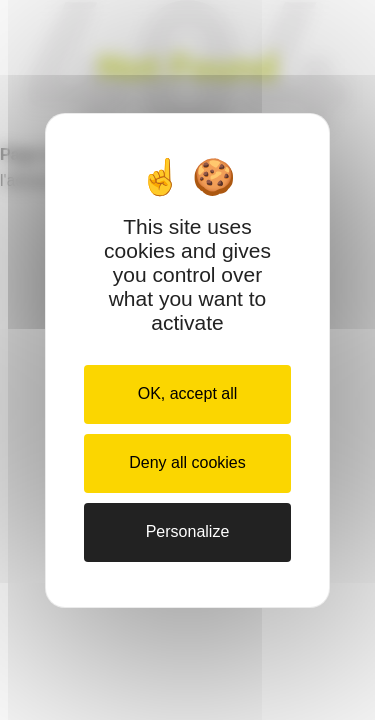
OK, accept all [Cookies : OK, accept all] (188, 393)
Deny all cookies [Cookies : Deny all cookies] (187, 462)
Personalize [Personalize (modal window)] (188, 531)
